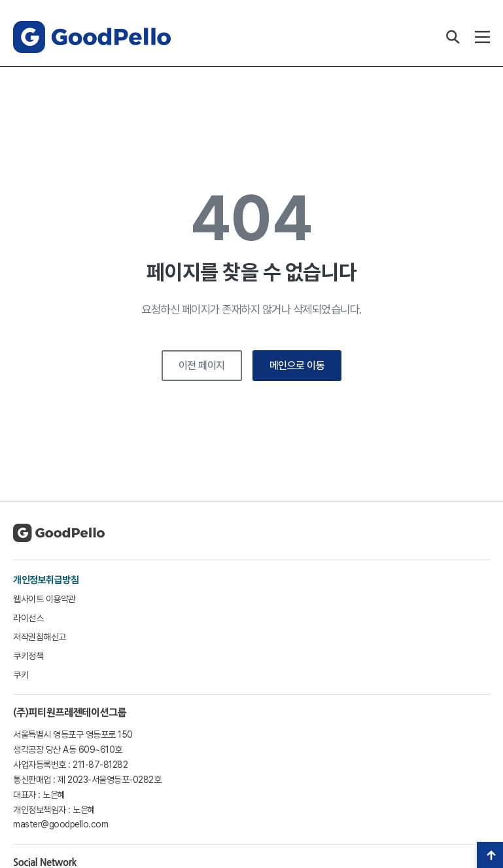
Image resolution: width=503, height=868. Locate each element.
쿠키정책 (28, 656)
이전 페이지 (202, 366)
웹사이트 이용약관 (44, 599)
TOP (490, 855)
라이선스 (28, 618)
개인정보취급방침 (46, 580)
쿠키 (21, 675)
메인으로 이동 (297, 366)
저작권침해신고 (40, 637)
